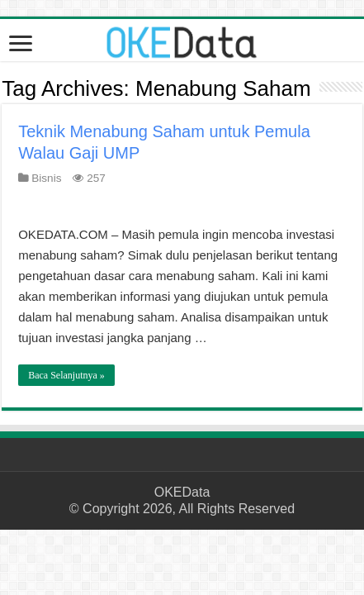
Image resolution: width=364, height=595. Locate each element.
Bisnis (46, 178)
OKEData (182, 492)
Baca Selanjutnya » (66, 375)
